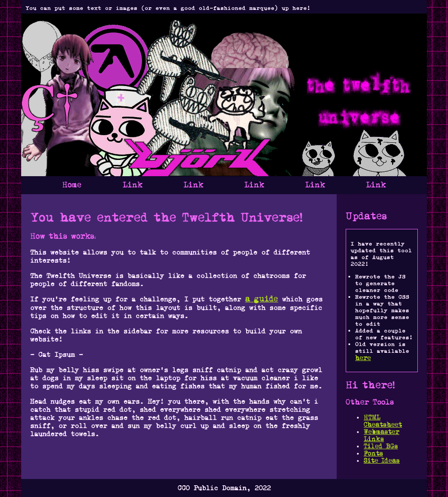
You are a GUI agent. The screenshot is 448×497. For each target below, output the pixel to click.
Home (72, 185)
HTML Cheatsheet (383, 421)
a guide (262, 299)
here (363, 358)
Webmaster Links (382, 435)
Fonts (373, 453)
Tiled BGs (381, 446)
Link (133, 185)
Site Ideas (382, 461)
